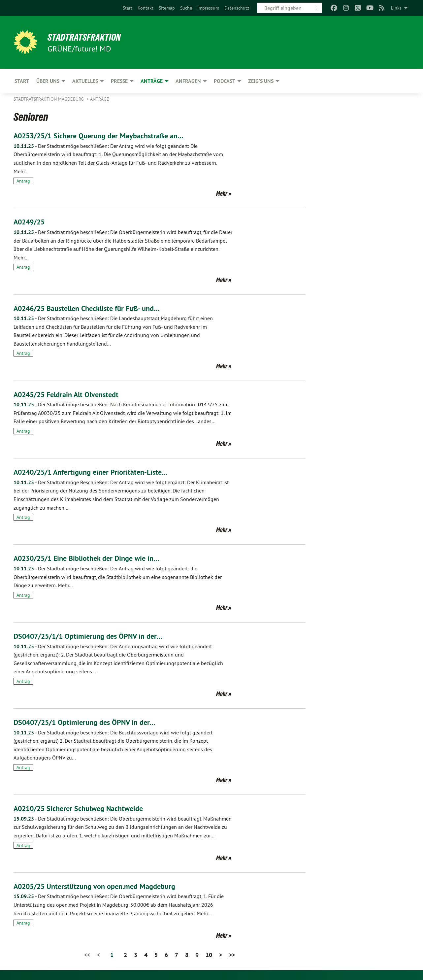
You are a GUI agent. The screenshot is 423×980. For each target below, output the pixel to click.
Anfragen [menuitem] (188, 81)
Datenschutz (237, 8)
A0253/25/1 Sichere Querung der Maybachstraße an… (105, 135)
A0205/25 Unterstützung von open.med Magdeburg (101, 886)
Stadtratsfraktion (89, 37)
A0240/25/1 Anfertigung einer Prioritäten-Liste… (97, 472)
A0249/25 (32, 222)
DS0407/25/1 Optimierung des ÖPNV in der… (91, 722)
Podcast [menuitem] (225, 81)
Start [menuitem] (22, 81)
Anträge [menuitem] (152, 81)
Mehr (222, 193)
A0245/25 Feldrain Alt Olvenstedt (71, 394)
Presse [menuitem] (119, 81)
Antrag (23, 181)
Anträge (100, 99)
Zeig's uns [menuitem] (261, 81)
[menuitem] (128, 8)
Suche (186, 8)
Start (128, 8)
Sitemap (167, 8)
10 (209, 955)
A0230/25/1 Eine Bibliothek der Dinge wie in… (93, 558)
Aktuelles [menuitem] (85, 81)
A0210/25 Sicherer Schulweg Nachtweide (84, 808)
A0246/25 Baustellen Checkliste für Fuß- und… (93, 308)
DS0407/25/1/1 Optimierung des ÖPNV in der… (95, 636)
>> (232, 955)
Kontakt (146, 8)
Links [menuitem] (396, 8)
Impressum (208, 8)
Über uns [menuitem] (48, 81)
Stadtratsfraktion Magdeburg (49, 99)
